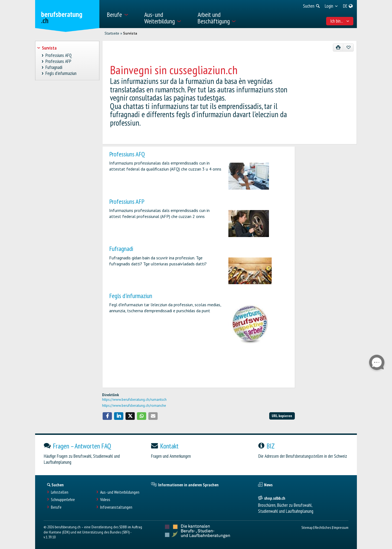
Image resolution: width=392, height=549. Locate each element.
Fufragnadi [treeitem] (54, 67)
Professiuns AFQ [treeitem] (59, 55)
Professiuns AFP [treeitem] (59, 61)
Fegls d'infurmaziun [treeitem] (61, 73)
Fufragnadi (121, 249)
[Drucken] (338, 48)
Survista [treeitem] (49, 48)
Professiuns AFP (127, 201)
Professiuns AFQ (127, 154)
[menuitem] (122, 14)
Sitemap (307, 527)
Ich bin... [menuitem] (340, 21)
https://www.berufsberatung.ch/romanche (134, 405)
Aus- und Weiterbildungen (120, 492)
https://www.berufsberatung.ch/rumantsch (134, 399)
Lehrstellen (60, 492)
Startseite (112, 33)
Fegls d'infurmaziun (131, 296)
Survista (130, 33)
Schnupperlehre (63, 500)
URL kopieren (282, 416)
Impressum (341, 527)
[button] (107, 416)
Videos (105, 500)
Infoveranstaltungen (116, 507)
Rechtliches (323, 527)
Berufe (56, 507)
